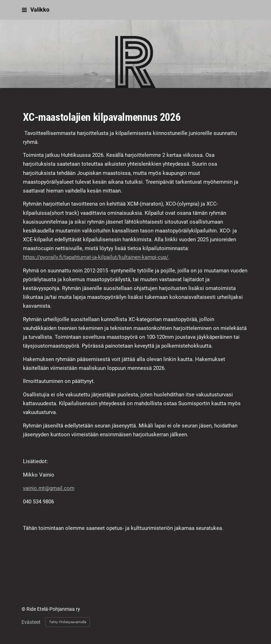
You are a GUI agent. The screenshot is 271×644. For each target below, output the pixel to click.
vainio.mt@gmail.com (49, 488)
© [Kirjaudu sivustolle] (24, 609)
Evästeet (31, 622)
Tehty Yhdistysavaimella (68, 622)
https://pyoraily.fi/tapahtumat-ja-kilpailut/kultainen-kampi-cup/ (96, 257)
